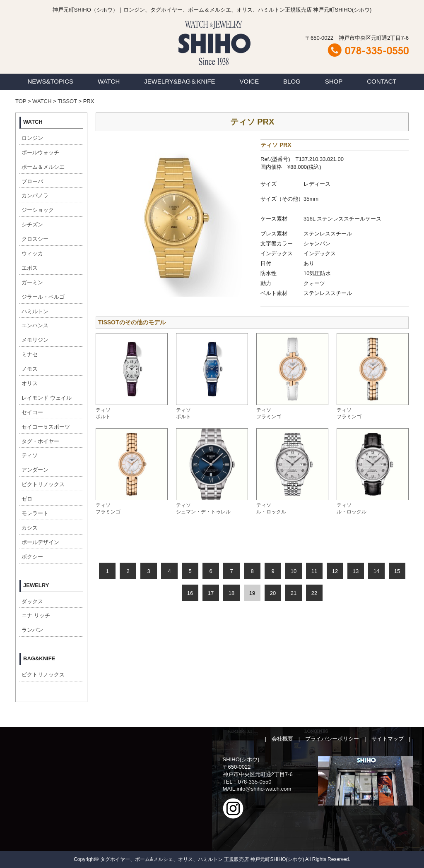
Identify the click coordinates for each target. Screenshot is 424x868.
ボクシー (32, 557)
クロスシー (35, 239)
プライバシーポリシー (332, 739)
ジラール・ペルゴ (43, 297)
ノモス (30, 369)
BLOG (292, 81)
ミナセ (30, 354)
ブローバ (32, 181)
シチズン (32, 224)
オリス (30, 383)
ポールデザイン (40, 542)
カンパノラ (35, 195)
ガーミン (32, 282)
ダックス (32, 601)
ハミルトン (35, 311)
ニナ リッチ (36, 615)
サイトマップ (388, 739)
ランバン (32, 630)
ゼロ (27, 499)
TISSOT (67, 101)
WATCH (109, 81)
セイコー (32, 412)
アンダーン (35, 470)
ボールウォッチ (40, 152)
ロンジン (32, 138)
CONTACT (382, 81)
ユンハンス (35, 325)
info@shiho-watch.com (264, 789)
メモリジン (35, 340)
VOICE (249, 81)
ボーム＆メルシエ (43, 167)
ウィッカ (32, 253)
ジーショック (38, 210)
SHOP (334, 81)
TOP (21, 101)
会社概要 (282, 739)
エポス (30, 268)
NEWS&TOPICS (50, 81)
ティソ (30, 455)
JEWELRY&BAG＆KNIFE (179, 81)
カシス (30, 528)
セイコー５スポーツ (46, 427)
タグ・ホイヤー (40, 441)
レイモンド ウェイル (47, 398)
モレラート (35, 513)
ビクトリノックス (43, 484)
